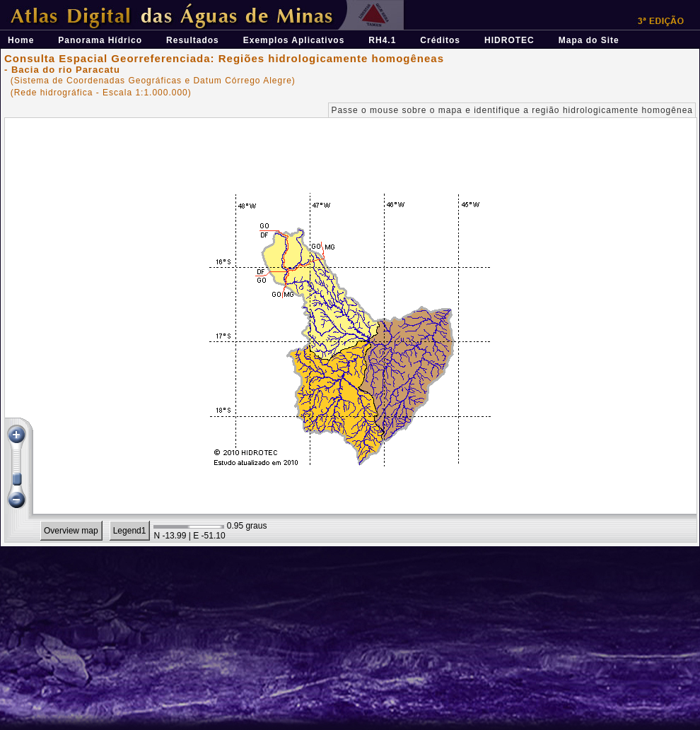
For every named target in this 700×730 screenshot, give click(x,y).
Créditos (440, 40)
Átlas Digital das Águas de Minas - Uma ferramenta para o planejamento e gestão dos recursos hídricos (245, 5)
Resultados (193, 40)
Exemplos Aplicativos (294, 40)
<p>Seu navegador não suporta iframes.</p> (351, 330)
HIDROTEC (509, 40)
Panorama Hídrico (100, 40)
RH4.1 (382, 40)
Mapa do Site (589, 40)
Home (21, 40)
